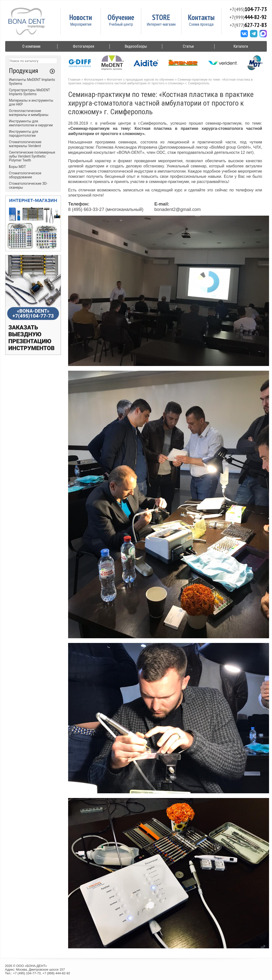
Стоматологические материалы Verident (25, 144)
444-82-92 (248, 17)
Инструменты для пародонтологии (24, 134)
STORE (161, 17)
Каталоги (241, 46)
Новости (81, 17)
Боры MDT (17, 167)
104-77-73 (248, 9)
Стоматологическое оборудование (25, 175)
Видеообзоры (136, 46)
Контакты (201, 17)
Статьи (188, 46)
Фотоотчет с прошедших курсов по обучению (140, 80)
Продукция (24, 71)
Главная (74, 80)
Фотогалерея (83, 46)
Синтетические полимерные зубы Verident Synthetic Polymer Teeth (32, 156)
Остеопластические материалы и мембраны (29, 113)
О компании (31, 46)
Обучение (121, 17)
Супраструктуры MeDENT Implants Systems (29, 92)
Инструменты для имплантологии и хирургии (31, 123)
